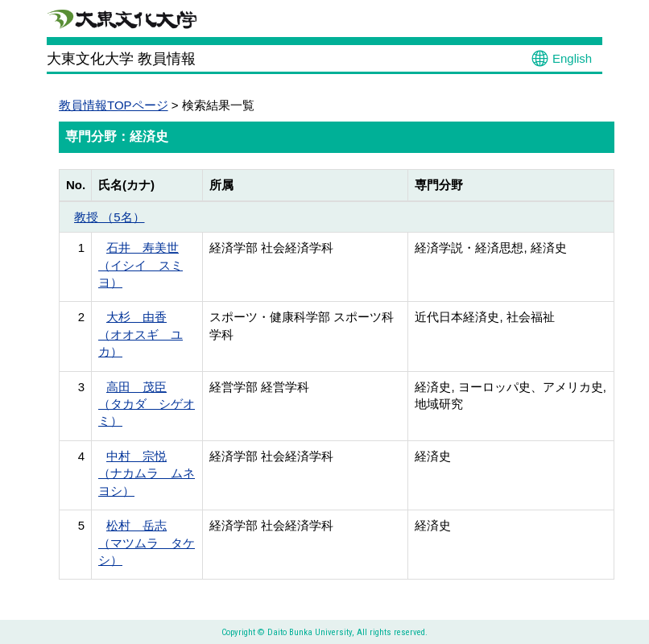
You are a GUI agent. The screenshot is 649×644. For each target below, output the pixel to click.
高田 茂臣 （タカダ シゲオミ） (147, 404)
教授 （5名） (110, 217)
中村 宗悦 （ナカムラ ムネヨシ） (147, 473)
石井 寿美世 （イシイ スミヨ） (141, 265)
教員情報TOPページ (114, 105)
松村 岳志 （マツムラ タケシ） (147, 543)
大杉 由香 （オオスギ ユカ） (141, 334)
